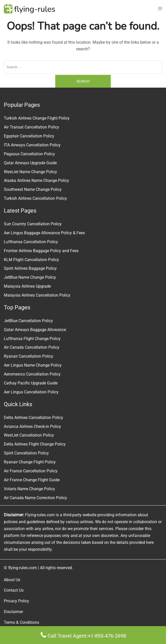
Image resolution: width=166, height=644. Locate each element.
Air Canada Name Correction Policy (35, 498)
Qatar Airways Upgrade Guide (30, 163)
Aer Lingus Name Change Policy (33, 365)
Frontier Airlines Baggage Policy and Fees (41, 251)
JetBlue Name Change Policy (30, 277)
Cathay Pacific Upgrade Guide (31, 383)
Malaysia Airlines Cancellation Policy (37, 295)
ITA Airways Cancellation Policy (32, 145)
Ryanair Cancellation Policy (29, 356)
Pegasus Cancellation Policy (29, 154)
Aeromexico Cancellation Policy (32, 374)
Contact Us (14, 590)
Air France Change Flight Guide (32, 480)
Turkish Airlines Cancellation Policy (35, 198)
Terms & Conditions (21, 622)
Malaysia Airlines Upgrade (27, 286)
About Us (12, 580)
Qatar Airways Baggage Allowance (35, 330)
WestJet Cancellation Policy (29, 435)
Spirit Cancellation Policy (26, 453)
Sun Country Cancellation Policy (33, 224)
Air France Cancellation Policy (31, 471)
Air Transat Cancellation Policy (31, 127)
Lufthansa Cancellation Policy (31, 242)
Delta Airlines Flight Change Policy (35, 444)
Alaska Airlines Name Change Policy (36, 180)
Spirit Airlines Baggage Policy (30, 268)
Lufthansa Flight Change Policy (32, 339)
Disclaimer (13, 612)
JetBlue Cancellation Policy (28, 321)
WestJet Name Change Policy (30, 172)
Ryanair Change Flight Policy (30, 462)
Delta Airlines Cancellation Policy (34, 418)
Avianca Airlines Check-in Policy (32, 426)
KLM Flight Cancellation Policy (31, 260)
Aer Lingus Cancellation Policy (31, 392)
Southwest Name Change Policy (33, 189)
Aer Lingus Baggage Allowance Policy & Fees (44, 233)
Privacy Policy (16, 601)
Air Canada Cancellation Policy (32, 347)
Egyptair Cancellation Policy (29, 136)
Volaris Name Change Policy (29, 489)
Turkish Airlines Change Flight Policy (37, 118)
